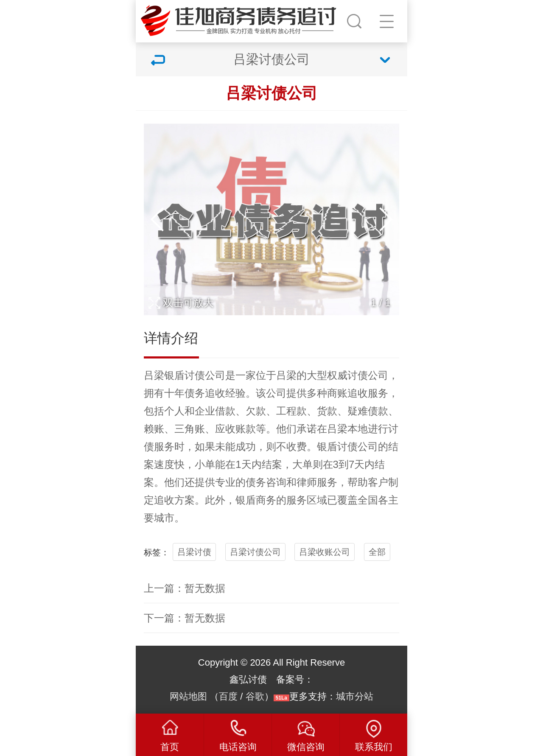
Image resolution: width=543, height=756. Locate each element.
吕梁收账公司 (325, 552)
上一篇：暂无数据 (185, 588)
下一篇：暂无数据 (185, 618)
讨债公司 (205, 375)
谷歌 (255, 696)
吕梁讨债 (194, 552)
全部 (377, 552)
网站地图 (188, 696)
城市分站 (355, 696)
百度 (228, 696)
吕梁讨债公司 (255, 552)
